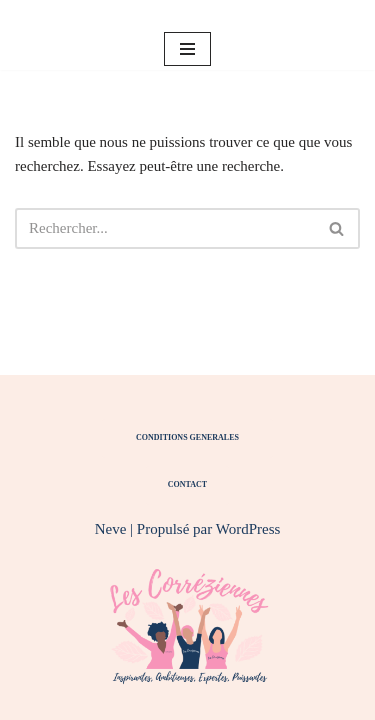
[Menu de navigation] (187, 49)
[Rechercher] (165, 228)
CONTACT (187, 484)
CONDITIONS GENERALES (187, 437)
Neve (111, 529)
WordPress (248, 529)
